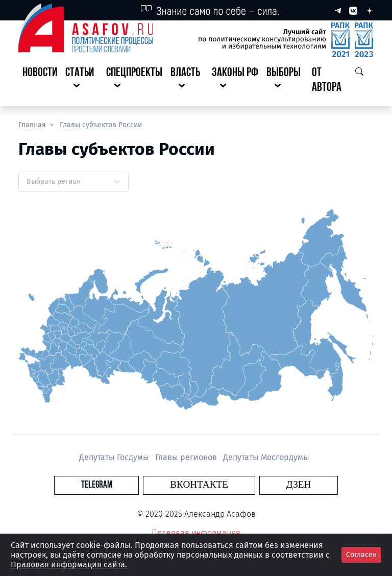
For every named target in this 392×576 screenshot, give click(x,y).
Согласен (361, 555)
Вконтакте (199, 485)
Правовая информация (196, 533)
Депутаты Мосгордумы (266, 457)
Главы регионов (187, 457)
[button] (82, 81)
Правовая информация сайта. (69, 565)
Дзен (258, 485)
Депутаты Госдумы (115, 457)
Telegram (137, 485)
